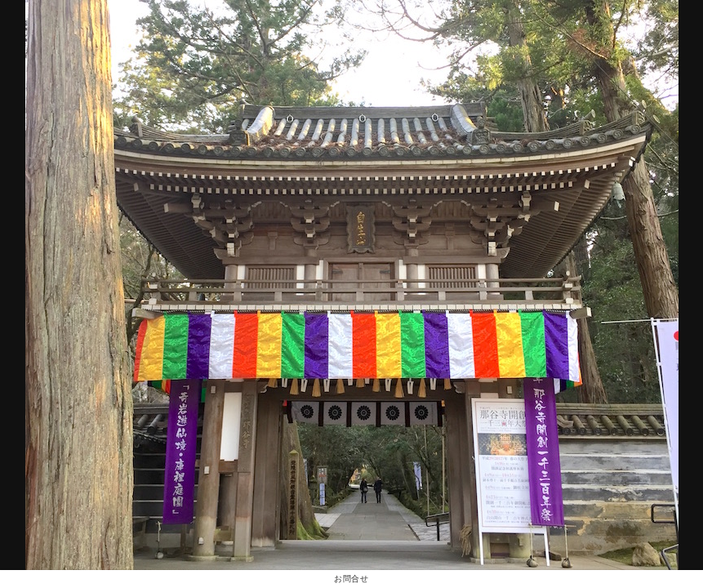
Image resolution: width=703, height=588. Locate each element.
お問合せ (351, 579)
